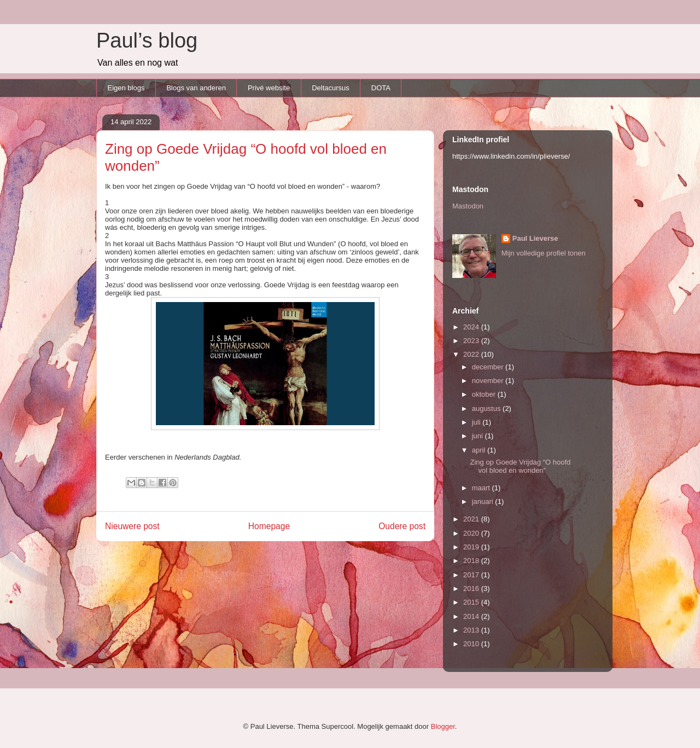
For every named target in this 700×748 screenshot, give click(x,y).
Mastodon (468, 206)
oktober (485, 394)
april (480, 450)
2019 (472, 547)
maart (482, 488)
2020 (472, 533)
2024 (472, 327)
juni (479, 436)
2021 (472, 519)
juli (477, 422)
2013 (472, 630)
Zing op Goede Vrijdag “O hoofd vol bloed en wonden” (520, 466)
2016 (472, 588)
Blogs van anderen (196, 88)
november (489, 381)
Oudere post (402, 526)
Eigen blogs (126, 88)
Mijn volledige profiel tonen (544, 253)
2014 (472, 616)
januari (484, 501)
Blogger (443, 726)
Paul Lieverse (535, 238)
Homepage (269, 526)
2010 (472, 644)
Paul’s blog (147, 40)
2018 (472, 561)
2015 (472, 602)
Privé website (269, 88)
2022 (472, 354)
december (489, 367)
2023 (472, 341)
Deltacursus (331, 88)
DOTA (381, 88)
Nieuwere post (132, 526)
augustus (487, 408)
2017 (472, 575)
